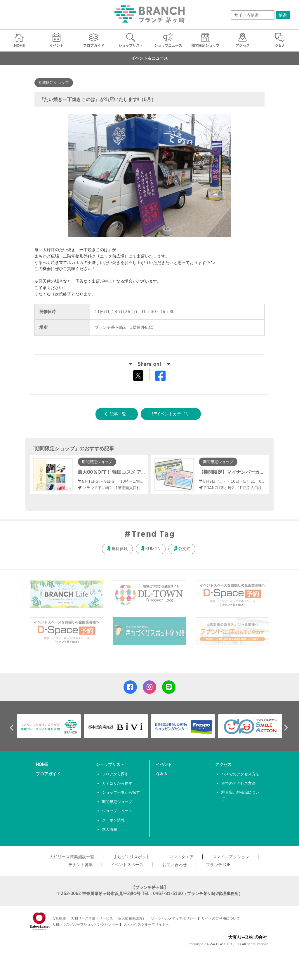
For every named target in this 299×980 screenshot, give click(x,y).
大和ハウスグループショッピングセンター (85, 924)
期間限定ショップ (117, 802)
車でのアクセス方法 (238, 783)
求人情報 (109, 829)
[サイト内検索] (253, 15)
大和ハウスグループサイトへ (146, 924)
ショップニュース (117, 811)
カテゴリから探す (117, 783)
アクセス (223, 764)
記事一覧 (118, 414)
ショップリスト (110, 764)
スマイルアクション (231, 857)
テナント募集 (81, 865)
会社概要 (59, 918)
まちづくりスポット (132, 857)
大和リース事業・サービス (92, 918)
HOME (42, 764)
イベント (164, 764)
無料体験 (120, 549)
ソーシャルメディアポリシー (174, 918)
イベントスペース (127, 865)
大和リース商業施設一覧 (72, 857)
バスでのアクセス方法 (240, 774)
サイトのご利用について (221, 918)
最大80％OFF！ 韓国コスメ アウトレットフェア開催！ (135, 472)
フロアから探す (115, 774)
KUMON (153, 549)
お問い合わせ (175, 865)
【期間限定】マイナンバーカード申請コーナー (248, 472)
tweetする (139, 375)
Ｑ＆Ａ (162, 774)
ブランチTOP (218, 865)
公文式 (184, 549)
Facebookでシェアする (164, 377)
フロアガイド (48, 774)
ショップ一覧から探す (121, 792)
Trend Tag (153, 535)
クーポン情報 (113, 820)
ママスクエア (181, 857)
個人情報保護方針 (132, 918)
